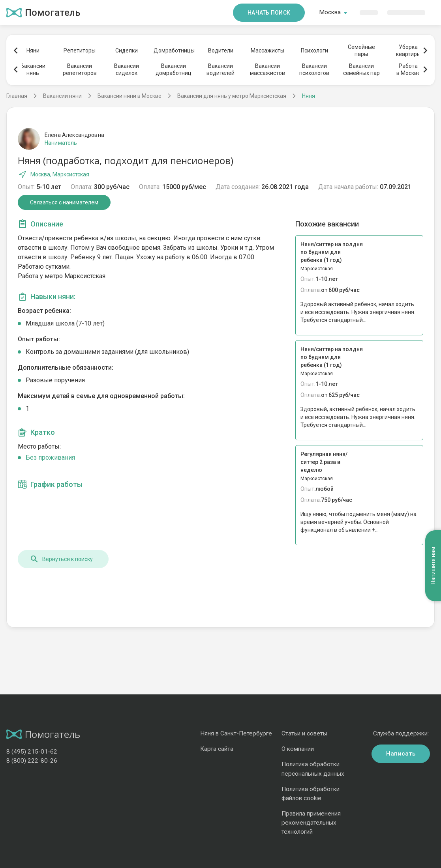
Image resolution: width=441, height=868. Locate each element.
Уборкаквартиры (408, 51)
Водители (221, 51)
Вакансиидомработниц (174, 69)
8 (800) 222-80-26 (32, 761)
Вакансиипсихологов (314, 69)
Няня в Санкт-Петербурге (236, 733)
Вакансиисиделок (127, 69)
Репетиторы (80, 51)
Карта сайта (217, 749)
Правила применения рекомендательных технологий (311, 823)
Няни (33, 51)
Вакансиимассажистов (267, 69)
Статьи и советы (304, 733)
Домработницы (174, 51)
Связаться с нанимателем (64, 202)
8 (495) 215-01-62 (32, 752)
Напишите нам (433, 485)
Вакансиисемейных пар (361, 69)
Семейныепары (361, 51)
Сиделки (127, 51)
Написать (401, 754)
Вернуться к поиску (61, 559)
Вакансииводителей (220, 69)
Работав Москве (408, 69)
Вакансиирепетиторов (80, 69)
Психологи (314, 51)
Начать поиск (269, 13)
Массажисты (267, 51)
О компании (298, 749)
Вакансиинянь (33, 69)
